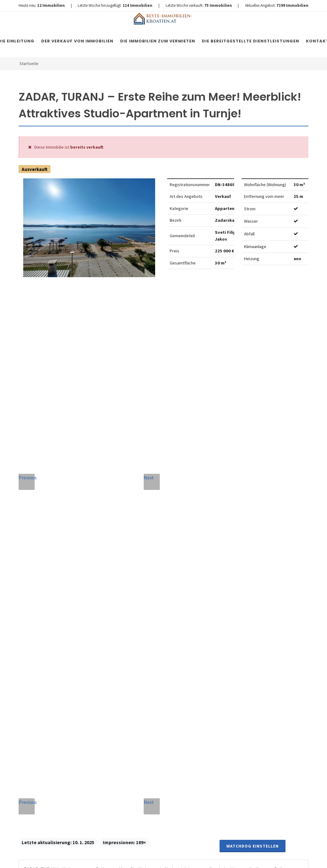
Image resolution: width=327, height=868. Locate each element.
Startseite (29, 63)
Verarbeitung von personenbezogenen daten (143, 693)
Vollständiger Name (115, 563)
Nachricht (111, 622)
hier (286, 678)
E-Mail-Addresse (179, 561)
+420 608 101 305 (56, 635)
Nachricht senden (152, 744)
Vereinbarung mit (143, 693)
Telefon (107, 594)
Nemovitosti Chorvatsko (178, 857)
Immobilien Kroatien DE (129, 857)
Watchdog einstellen (253, 293)
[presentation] (151, 719)
